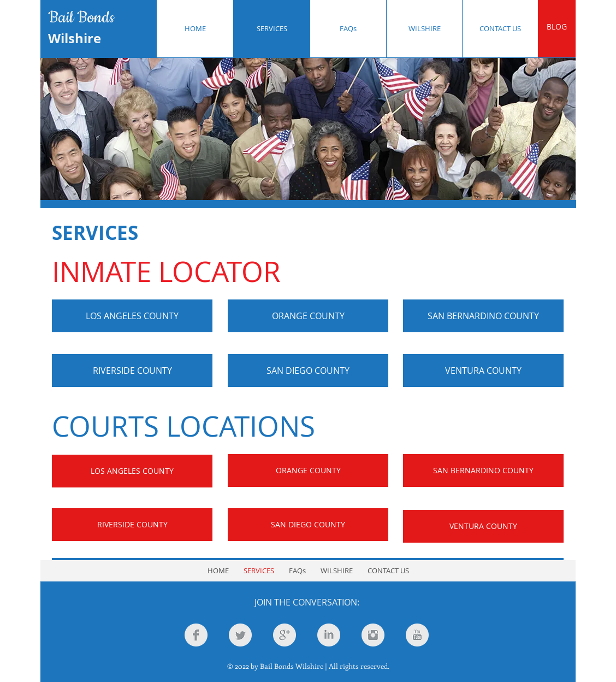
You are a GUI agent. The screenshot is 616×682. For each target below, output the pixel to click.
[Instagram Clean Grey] (373, 635)
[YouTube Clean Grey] (417, 635)
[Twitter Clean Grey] (240, 635)
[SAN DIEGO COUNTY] (308, 371)
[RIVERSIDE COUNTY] (132, 371)
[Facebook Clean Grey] (196, 635)
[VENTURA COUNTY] (483, 371)
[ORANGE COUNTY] (308, 316)
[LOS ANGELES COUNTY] (132, 316)
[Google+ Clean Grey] (285, 635)
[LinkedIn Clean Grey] (329, 635)
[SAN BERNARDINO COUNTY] (483, 316)
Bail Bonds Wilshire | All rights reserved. (325, 666)
